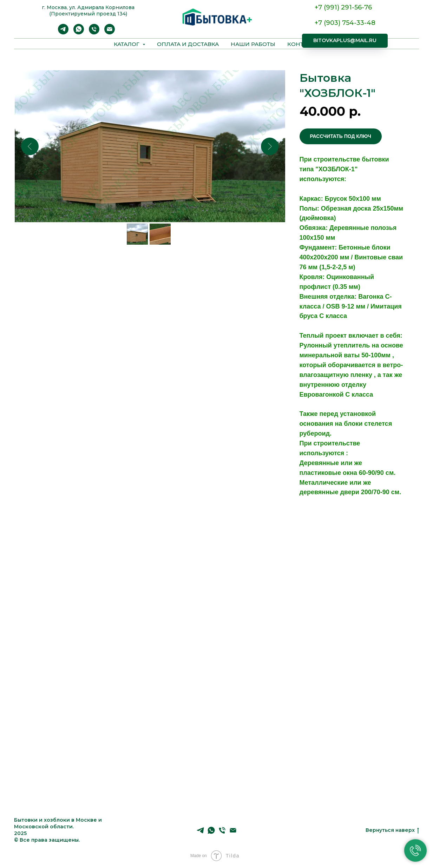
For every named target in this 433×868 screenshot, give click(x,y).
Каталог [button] (127, 44)
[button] (341, 136)
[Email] (110, 32)
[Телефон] (94, 32)
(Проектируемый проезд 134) (88, 14)
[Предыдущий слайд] (30, 146)
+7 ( (320, 23)
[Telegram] (63, 32)
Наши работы (253, 44)
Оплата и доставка (188, 44)
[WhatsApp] (79, 32)
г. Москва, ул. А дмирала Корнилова (88, 7)
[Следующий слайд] (270, 146)
